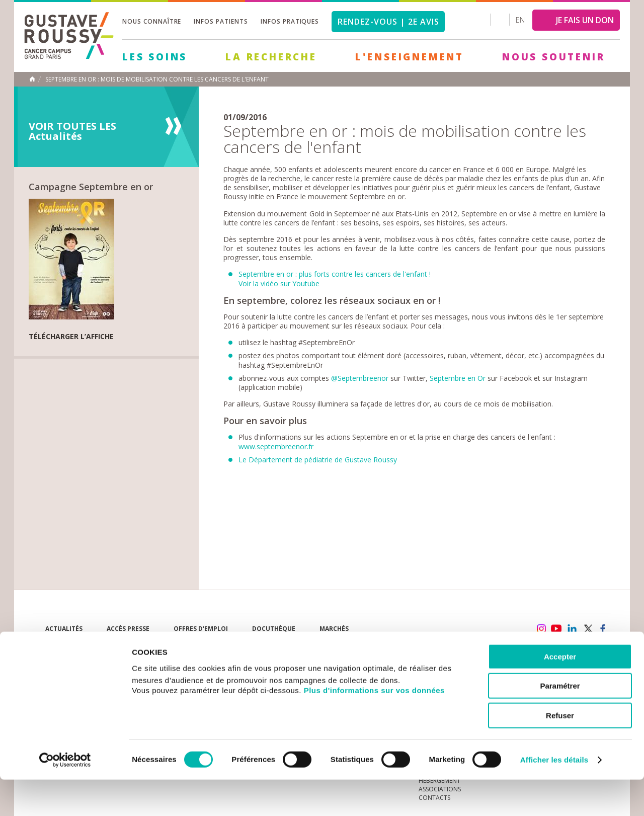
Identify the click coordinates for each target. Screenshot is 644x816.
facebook (603, 629)
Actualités (64, 629)
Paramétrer (560, 723)
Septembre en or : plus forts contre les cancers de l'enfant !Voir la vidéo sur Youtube (335, 278)
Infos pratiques (290, 21)
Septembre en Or (458, 378)
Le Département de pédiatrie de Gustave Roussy (318, 460)
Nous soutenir (553, 57)
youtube (556, 629)
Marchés (334, 629)
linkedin (572, 629)
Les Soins (155, 57)
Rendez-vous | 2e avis (388, 22)
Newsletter (506, 634)
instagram (541, 629)
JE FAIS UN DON (585, 20)
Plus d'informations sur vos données (374, 727)
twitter (588, 629)
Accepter (560, 693)
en (520, 20)
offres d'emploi (201, 629)
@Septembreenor (360, 378)
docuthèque (274, 629)
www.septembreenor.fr (276, 446)
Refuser (560, 752)
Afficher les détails (554, 796)
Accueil (32, 79)
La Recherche (271, 57)
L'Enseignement (410, 57)
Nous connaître (152, 21)
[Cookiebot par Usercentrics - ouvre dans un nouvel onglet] (65, 796)
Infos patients (221, 21)
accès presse (128, 629)
